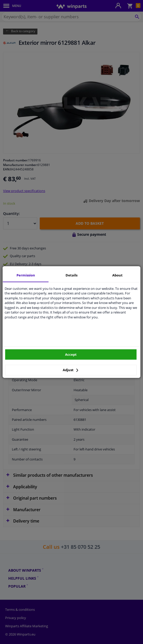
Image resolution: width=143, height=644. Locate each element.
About (117, 275)
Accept (71, 354)
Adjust (70, 370)
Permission (26, 275)
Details (71, 275)
